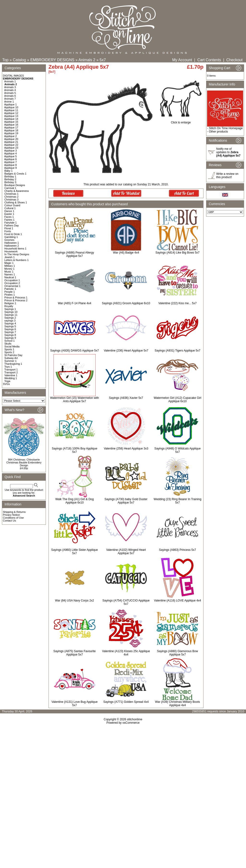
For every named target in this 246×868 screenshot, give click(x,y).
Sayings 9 (10, 338)
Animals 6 (10, 96)
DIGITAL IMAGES (13, 76)
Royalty (9, 306)
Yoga (7, 381)
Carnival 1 (10, 188)
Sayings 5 (10, 326)
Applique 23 (11, 148)
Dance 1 (9, 211)
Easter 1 (9, 214)
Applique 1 (11, 104)
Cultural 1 (10, 208)
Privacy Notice (11, 515)
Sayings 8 (10, 335)
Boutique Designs (15, 185)
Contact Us (9, 521)
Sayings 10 (11, 312)
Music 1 (9, 272)
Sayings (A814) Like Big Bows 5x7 (177, 253)
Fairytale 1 (10, 223)
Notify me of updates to (228, 152)
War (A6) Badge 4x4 (126, 253)
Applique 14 (11, 119)
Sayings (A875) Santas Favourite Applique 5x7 (74, 653)
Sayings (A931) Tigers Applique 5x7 (178, 351)
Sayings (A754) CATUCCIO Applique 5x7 (126, 602)
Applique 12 (11, 113)
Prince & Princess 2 (16, 300)
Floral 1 (9, 228)
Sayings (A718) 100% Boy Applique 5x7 (74, 450)
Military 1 (10, 266)
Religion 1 (10, 303)
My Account (182, 60)
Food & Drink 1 (13, 234)
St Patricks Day (13, 355)
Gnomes (9, 240)
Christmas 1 (11, 194)
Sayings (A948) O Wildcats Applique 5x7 (177, 450)
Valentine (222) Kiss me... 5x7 (177, 303)
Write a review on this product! (227, 176)
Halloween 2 (12, 246)
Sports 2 (9, 352)
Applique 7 (11, 162)
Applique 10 (11, 107)
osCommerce (131, 723)
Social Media (12, 346)
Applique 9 (11, 168)
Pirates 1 (9, 295)
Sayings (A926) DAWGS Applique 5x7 (74, 351)
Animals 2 (87, 60)
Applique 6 (11, 159)
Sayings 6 (10, 329)
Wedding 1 (11, 378)
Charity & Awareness (17, 191)
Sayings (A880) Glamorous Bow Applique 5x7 (177, 653)
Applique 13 (11, 116)
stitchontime (135, 719)
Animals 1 (10, 81)
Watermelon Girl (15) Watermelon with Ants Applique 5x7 (75, 400)
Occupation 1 (12, 280)
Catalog (19, 60)
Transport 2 (11, 372)
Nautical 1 (10, 277)
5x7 (103, 60)
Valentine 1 (11, 375)
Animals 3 (10, 87)
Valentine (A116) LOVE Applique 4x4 (178, 601)
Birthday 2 (10, 179)
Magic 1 (9, 263)
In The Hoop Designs (17, 254)
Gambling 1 (11, 237)
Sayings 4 (10, 323)
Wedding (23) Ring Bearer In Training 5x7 (178, 501)
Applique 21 (11, 142)
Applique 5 (11, 156)
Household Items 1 (15, 249)
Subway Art (11, 358)
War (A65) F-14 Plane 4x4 (75, 303)
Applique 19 (11, 133)
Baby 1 (8, 171)
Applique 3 (11, 151)
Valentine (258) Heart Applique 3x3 (126, 449)
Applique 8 (11, 165)
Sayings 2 (10, 318)
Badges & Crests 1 (15, 174)
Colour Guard (12, 205)
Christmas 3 (11, 200)
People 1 (9, 292)
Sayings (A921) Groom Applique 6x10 (126, 303)
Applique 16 (11, 125)
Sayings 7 (10, 332)
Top (6, 60)
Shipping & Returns (14, 512)
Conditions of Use (13, 518)
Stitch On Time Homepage (226, 128)
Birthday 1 (10, 176)
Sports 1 (9, 349)
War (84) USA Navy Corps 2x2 (74, 601)
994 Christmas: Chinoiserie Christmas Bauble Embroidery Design (24, 462)
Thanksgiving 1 (13, 364)
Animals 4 (10, 90)
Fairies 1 (9, 220)
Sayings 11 (11, 315)
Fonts (8, 231)
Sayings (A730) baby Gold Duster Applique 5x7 (126, 501)
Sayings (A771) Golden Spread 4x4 (126, 702)
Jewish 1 (9, 257)
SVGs (6, 384)
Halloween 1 (12, 243)
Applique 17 (11, 127)
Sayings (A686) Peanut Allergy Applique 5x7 (75, 254)
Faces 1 (9, 217)
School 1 (9, 341)
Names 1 (10, 274)
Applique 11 (11, 110)
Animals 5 (10, 93)
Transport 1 (11, 370)
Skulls (8, 344)
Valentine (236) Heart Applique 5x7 (126, 351)
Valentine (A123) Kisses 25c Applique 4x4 (126, 653)
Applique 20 (11, 139)
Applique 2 (11, 136)
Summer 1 (10, 361)
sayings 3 (10, 321)
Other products (218, 132)
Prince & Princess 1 (16, 297)
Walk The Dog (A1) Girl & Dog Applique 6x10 (74, 501)
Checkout (234, 60)
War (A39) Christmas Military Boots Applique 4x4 (177, 704)
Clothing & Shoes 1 (16, 202)
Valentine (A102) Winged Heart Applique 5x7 (126, 552)
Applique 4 (11, 153)
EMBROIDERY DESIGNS (52, 60)
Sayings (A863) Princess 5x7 (178, 550)
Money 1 (9, 269)
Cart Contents (209, 60)
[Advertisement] (123, 766)
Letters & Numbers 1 (16, 260)
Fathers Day (12, 225)
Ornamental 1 (12, 286)
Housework (11, 251)
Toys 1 (8, 367)
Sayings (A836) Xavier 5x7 (126, 398)
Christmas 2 (11, 197)
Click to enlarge (181, 121)
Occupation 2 (12, 283)
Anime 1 (9, 102)
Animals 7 (10, 99)
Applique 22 (11, 145)
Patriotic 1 (10, 289)
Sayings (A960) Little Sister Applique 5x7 (74, 552)
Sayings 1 (10, 309)
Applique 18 (11, 130)
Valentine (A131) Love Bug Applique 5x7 (74, 704)
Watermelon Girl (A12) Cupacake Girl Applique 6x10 (178, 400)
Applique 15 (11, 122)
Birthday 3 (10, 182)
